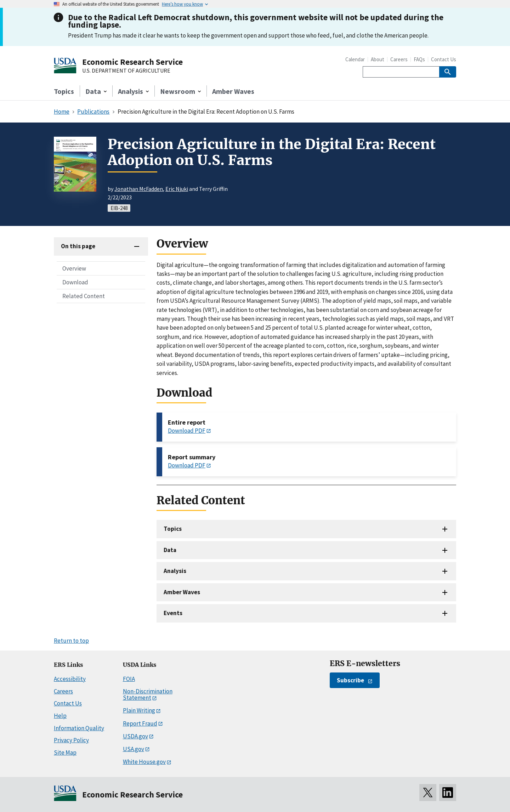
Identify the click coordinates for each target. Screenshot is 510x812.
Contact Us (444, 59)
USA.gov (134, 749)
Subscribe (350, 680)
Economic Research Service (132, 62)
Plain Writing (139, 710)
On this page (78, 246)
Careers (399, 59)
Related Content (84, 296)
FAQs (419, 59)
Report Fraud (140, 723)
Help (60, 716)
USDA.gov (135, 736)
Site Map (65, 753)
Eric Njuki (177, 189)
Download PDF (187, 431)
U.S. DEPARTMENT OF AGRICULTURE (126, 71)
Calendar (355, 59)
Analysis (175, 571)
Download (75, 282)
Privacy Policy (71, 740)
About (378, 59)
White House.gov (144, 762)
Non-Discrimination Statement (148, 695)
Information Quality (79, 728)
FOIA (129, 679)
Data (170, 550)
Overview (74, 268)
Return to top (71, 641)
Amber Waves (233, 91)
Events (173, 613)
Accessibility (70, 679)
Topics (64, 91)
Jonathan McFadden (139, 189)
